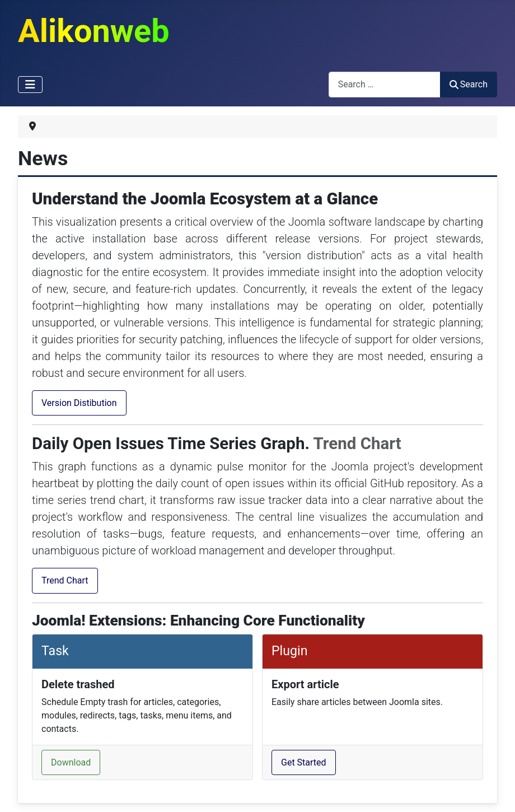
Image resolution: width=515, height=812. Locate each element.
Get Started (304, 762)
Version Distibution (79, 403)
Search (469, 84)
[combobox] (385, 84)
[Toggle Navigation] (30, 85)
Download (71, 762)
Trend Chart (65, 580)
